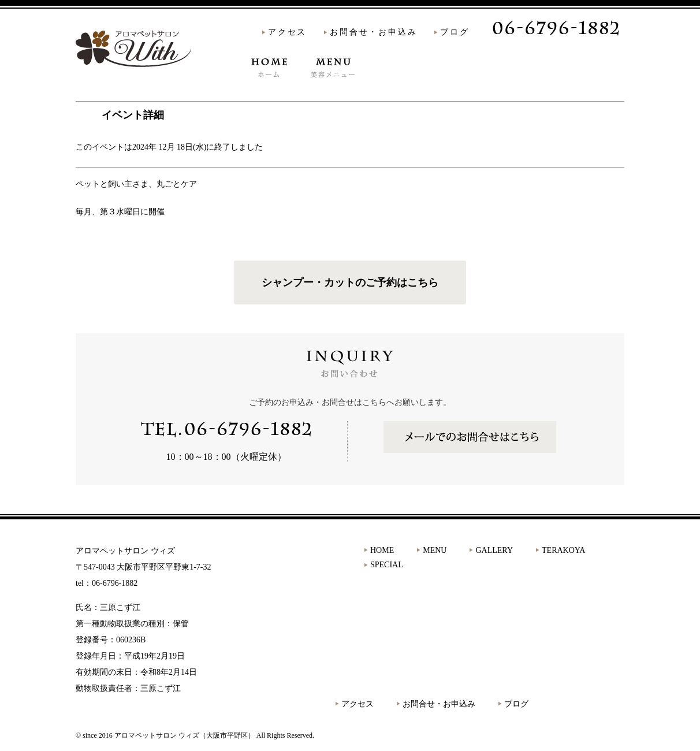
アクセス (287, 32)
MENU (325, 85)
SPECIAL (563, 85)
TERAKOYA (482, 85)
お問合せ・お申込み (373, 32)
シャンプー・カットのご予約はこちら (350, 282)
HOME (266, 85)
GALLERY (402, 85)
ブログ (455, 32)
